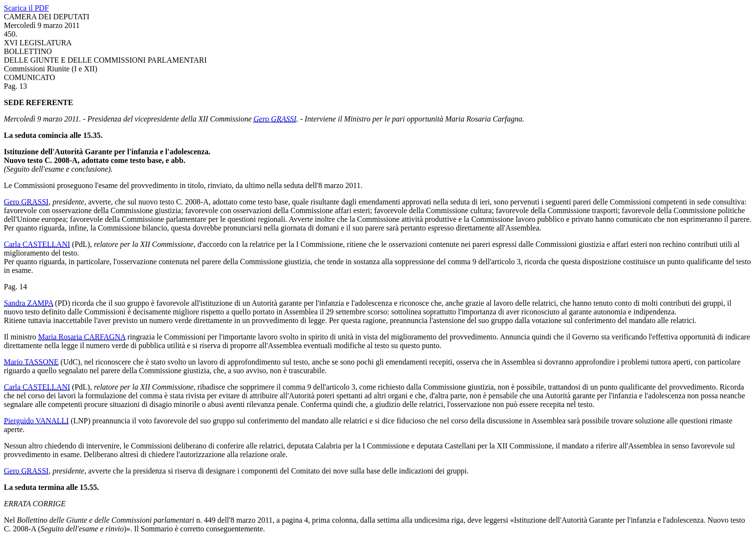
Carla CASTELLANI (37, 244)
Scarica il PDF (26, 8)
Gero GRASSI (275, 119)
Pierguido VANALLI (36, 421)
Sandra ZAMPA (28, 303)
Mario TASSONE (31, 362)
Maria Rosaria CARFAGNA (82, 337)
